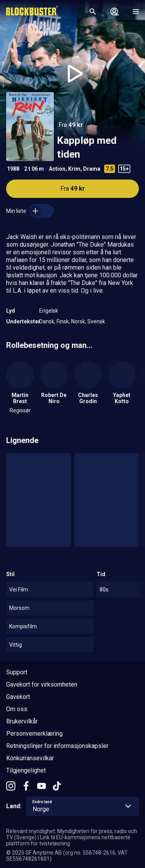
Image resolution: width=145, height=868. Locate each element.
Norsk (78, 321)
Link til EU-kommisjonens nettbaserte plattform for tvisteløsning (68, 840)
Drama (92, 169)
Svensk (96, 321)
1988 (13, 169)
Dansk (47, 321)
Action (57, 169)
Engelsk (49, 311)
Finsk (63, 321)
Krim (74, 169)
